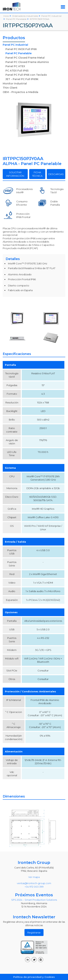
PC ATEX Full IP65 (17, 71)
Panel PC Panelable (18, 53)
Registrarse (34, 933)
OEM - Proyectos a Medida (20, 92)
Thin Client (10, 88)
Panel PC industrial (15, 45)
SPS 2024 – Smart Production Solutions (34, 900)
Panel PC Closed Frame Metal (25, 58)
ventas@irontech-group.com (34, 883)
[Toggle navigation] (63, 7)
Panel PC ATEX (15, 66)
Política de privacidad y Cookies (34, 977)
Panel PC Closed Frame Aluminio (27, 62)
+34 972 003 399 (34, 887)
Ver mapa (34, 877)
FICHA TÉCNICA (37, 174)
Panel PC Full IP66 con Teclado (26, 75)
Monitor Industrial (15, 84)
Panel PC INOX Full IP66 (21, 49)
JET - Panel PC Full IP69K (22, 79)
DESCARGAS (56, 174)
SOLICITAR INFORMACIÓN (15, 174)
